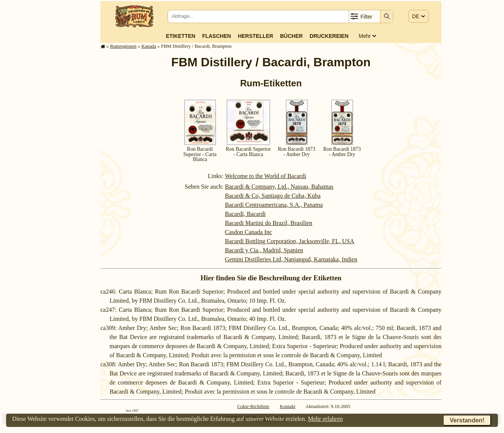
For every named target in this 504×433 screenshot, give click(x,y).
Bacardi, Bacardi (245, 214)
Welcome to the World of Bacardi (265, 176)
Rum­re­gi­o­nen (124, 46)
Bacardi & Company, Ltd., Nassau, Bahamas (279, 187)
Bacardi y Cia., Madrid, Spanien (264, 250)
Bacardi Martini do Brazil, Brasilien (268, 223)
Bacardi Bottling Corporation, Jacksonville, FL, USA (289, 241)
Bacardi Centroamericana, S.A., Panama (274, 205)
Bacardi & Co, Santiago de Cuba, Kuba (272, 196)
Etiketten (181, 36)
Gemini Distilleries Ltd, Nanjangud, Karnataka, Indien (291, 259)
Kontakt (287, 406)
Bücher (291, 36)
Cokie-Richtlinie (253, 406)
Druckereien (329, 36)
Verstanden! (467, 420)
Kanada (149, 46)
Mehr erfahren (326, 419)
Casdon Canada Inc (248, 232)
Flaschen (216, 36)
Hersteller (256, 36)
